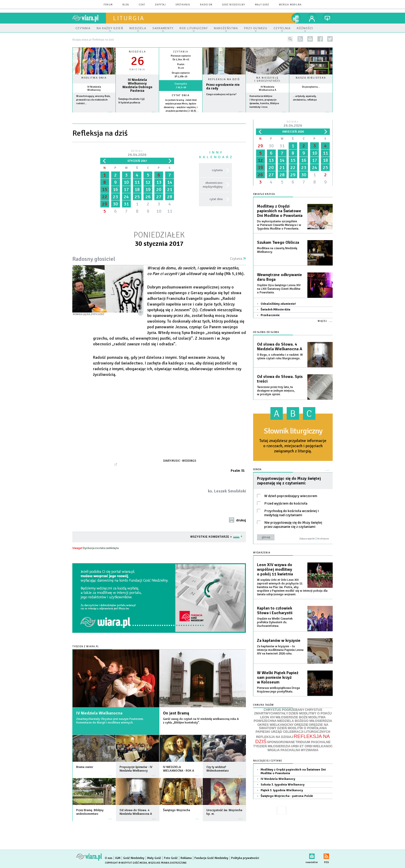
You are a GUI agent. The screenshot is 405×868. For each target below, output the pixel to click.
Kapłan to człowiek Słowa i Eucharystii (275, 611)
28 (170, 197)
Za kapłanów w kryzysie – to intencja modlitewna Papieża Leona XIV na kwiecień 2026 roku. (280, 650)
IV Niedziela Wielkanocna (99, 713)
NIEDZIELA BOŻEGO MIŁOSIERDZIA (305, 721)
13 (159, 182)
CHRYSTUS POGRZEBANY (284, 710)
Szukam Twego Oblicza (278, 242)
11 (137, 182)
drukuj (241, 520)
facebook (320, 39)
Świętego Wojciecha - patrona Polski (287, 796)
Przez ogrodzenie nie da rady (223, 87)
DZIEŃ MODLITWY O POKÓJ (310, 713)
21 (170, 189)
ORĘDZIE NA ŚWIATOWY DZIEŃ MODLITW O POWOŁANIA (294, 727)
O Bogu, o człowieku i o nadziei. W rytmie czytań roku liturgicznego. (280, 357)
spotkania (183, 5)
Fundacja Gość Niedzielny (211, 858)
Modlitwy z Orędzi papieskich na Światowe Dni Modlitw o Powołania (280, 211)
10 (126, 182)
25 (137, 197)
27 (159, 197)
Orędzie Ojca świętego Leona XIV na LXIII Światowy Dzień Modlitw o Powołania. (279, 289)
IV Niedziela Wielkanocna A (267, 88)
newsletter (310, 39)
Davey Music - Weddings (180, 461)
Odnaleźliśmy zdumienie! (278, 304)
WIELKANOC (323, 746)
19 (148, 189)
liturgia (129, 18)
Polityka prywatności (245, 858)
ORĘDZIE (301, 725)
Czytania (238, 259)
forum (108, 5)
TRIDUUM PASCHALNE (313, 742)
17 (126, 189)
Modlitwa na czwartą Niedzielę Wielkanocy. (277, 250)
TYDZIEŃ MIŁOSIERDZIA (272, 746)
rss (300, 39)
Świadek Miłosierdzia (275, 310)
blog (126, 5)
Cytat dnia (181, 95)
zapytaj (160, 5)
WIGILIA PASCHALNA (284, 750)
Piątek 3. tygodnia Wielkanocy (282, 790)
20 (159, 189)
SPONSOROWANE (281, 742)
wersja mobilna (290, 5)
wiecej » (137, 115)
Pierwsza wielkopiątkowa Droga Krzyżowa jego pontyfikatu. (278, 690)
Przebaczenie (270, 315)
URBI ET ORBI (302, 746)
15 (105, 189)
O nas (109, 858)
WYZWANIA (309, 750)
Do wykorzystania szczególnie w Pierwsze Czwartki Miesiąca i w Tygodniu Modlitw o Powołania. (279, 225)
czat (142, 5)
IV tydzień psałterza (129, 103)
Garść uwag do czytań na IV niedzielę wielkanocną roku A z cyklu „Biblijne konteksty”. (201, 721)
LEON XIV (267, 717)
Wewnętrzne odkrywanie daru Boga (279, 277)
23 (115, 197)
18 (137, 189)
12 (148, 182)
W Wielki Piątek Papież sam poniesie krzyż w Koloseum (278, 677)
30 (115, 204)
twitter (330, 39)
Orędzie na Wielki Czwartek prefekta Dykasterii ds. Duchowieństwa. (275, 622)
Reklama (186, 858)
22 (105, 197)
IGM (118, 858)
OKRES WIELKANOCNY (276, 725)
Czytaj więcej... (224, 114)
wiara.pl (89, 18)
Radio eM (206, 5)
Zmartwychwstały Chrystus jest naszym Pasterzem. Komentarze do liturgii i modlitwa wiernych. (110, 721)
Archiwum (323, 539)
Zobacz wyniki (307, 539)
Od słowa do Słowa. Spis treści (280, 379)
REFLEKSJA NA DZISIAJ (275, 737)
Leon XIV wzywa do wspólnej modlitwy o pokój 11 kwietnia (275, 569)
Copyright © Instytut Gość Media (126, 863)
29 (105, 204)
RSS (326, 855)
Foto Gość (171, 858)
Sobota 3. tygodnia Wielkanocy (283, 785)
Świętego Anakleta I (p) (131, 99)
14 (170, 182)
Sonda (257, 470)
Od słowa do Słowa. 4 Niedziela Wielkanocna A (280, 347)
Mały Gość (262, 5)
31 (126, 204)
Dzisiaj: (137, 153)
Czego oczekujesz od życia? (221, 94)
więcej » (94, 115)
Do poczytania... (311, 87)
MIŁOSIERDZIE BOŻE (292, 717)
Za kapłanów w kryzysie (279, 641)
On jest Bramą (176, 713)
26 (148, 197)
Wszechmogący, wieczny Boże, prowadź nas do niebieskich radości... (93, 100)
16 (115, 189)
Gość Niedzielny (234, 5)
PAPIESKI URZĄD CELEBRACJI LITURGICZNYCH (293, 732)
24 (126, 197)
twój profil (312, 18)
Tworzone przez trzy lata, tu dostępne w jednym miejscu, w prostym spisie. (276, 391)
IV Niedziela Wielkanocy (94, 88)
